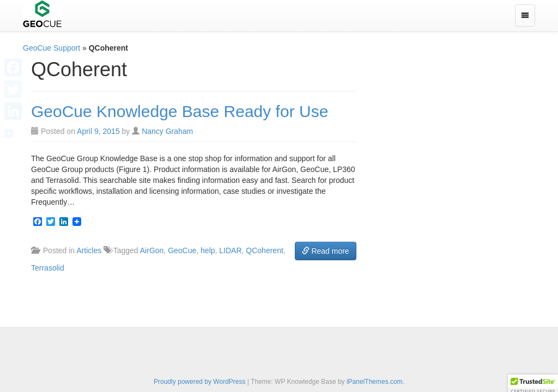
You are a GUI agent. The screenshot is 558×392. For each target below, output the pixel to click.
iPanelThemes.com (375, 382)
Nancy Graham (167, 131)
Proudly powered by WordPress (200, 382)
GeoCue (182, 250)
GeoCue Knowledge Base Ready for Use (180, 111)
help (208, 250)
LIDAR (230, 250)
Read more (326, 251)
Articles (89, 250)
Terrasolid (48, 268)
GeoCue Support (51, 48)
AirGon (152, 250)
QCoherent (264, 250)
